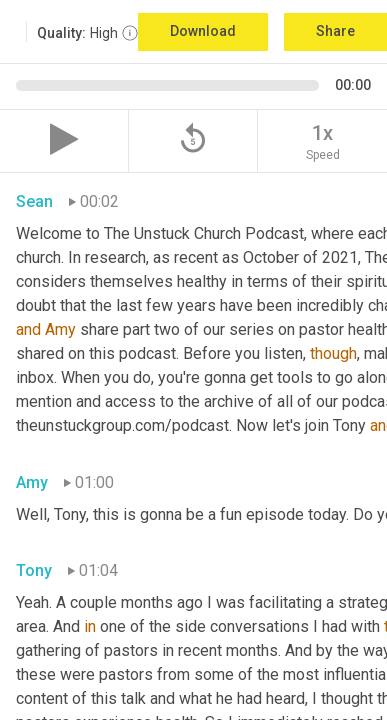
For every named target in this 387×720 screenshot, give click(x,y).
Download (203, 31)
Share (335, 31)
